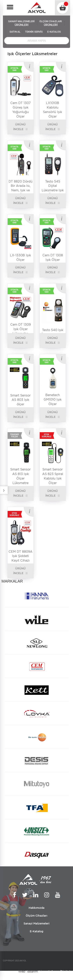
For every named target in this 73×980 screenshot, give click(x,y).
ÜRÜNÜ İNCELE (19, 127)
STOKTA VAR (14, 69)
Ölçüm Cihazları (36, 916)
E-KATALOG (54, 32)
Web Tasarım (28, 971)
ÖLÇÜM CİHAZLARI (51, 23)
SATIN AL (15, 32)
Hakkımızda (36, 908)
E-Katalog (36, 931)
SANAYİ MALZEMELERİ (21, 23)
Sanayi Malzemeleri (36, 923)
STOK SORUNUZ (46, 436)
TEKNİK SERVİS (34, 32)
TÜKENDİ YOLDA (14, 436)
